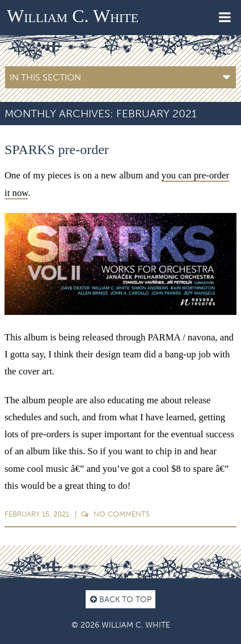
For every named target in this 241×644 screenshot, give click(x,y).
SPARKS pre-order (57, 150)
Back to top (121, 599)
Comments (115, 514)
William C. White (73, 16)
